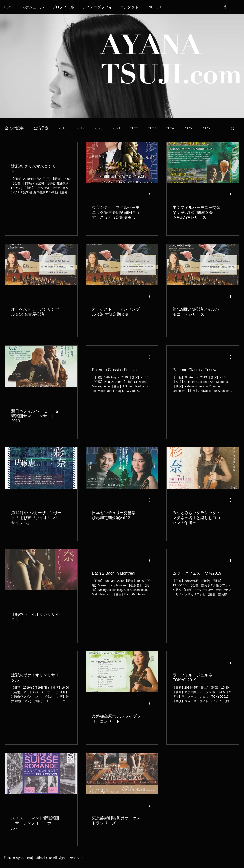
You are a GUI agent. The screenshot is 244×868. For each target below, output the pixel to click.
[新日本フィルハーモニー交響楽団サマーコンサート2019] (41, 366)
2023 (152, 128)
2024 (170, 128)
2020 (98, 128)
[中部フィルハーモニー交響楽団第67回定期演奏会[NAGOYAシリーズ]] (203, 163)
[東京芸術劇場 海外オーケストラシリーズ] (122, 773)
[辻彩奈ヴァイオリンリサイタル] (41, 570)
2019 (80, 128)
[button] (233, 129)
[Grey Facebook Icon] (225, 7)
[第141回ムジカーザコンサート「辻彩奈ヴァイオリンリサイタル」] (41, 468)
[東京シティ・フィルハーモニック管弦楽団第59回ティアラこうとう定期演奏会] (122, 163)
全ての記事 (14, 128)
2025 (188, 128)
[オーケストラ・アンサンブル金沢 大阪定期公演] (122, 265)
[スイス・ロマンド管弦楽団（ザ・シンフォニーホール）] (41, 773)
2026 (206, 128)
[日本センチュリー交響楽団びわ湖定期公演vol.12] (122, 468)
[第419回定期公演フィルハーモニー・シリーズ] (203, 265)
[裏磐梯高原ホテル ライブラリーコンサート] (122, 672)
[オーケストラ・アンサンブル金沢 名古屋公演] (41, 265)
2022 (134, 128)
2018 (62, 128)
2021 (116, 128)
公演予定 (41, 128)
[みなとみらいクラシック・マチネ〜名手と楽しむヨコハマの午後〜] (203, 468)
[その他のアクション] (71, 153)
